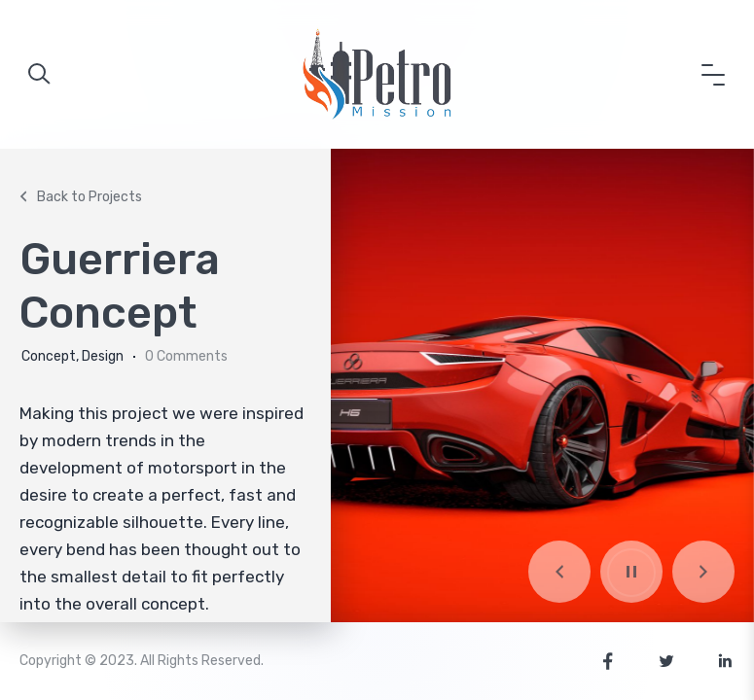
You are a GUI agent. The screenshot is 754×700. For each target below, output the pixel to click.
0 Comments (186, 356)
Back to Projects (79, 197)
